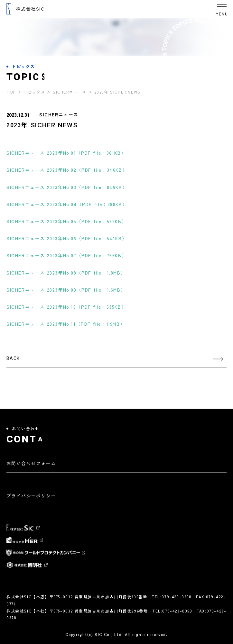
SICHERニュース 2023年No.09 (66, 290)
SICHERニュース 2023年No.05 (66, 221)
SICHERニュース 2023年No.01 (66, 153)
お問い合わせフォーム (31, 466)
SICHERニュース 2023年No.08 (66, 273)
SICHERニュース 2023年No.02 (67, 170)
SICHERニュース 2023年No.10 (66, 307)
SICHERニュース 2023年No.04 (67, 204)
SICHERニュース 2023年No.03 (67, 187)
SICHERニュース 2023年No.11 (66, 324)
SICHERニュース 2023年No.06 (67, 238)
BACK (13, 361)
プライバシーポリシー (31, 499)
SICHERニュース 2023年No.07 (66, 255)
